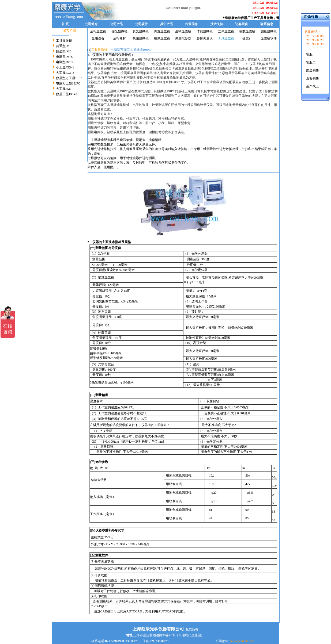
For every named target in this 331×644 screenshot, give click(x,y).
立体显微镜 (226, 31)
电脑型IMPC (65, 57)
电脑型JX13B (65, 62)
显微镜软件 (269, 38)
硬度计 (247, 38)
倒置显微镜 (162, 31)
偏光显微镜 (119, 31)
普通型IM (63, 46)
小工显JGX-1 (65, 67)
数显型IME (64, 51)
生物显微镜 (183, 31)
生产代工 (313, 86)
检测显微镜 (162, 38)
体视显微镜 (205, 31)
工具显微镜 (267, 18)
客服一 (311, 54)
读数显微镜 (247, 31)
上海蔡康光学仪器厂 (238, 18)
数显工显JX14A (67, 94)
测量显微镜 (269, 31)
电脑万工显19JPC (68, 83)
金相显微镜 (98, 31)
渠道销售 (313, 70)
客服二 (311, 62)
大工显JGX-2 (65, 73)
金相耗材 (119, 38)
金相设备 (98, 38)
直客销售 (313, 78)
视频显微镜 (141, 38)
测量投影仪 (183, 38)
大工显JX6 (63, 89)
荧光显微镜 (141, 31)
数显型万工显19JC (69, 78)
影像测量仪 (205, 38)
